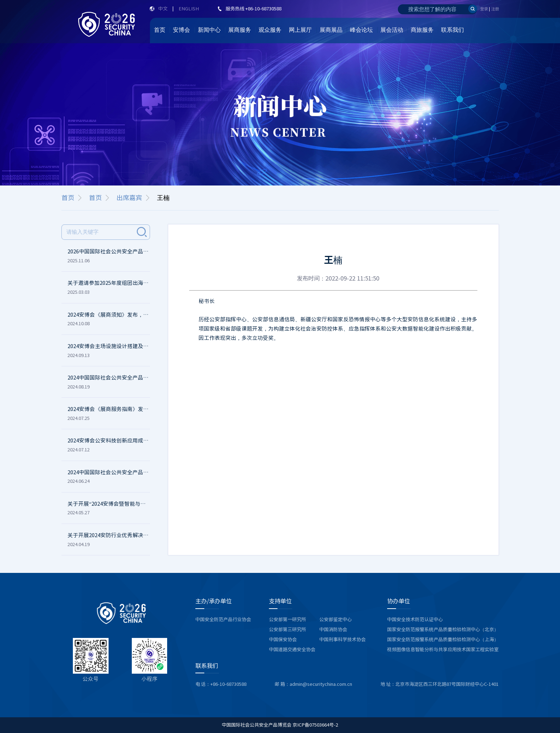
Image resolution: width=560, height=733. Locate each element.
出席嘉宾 (129, 198)
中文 (163, 9)
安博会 (181, 30)
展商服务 (240, 30)
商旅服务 (422, 30)
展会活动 (392, 30)
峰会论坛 (361, 30)
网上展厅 (300, 30)
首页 (160, 30)
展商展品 (331, 30)
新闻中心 (209, 30)
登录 (484, 9)
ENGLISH (189, 9)
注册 (495, 9)
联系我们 (452, 30)
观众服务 (270, 30)
